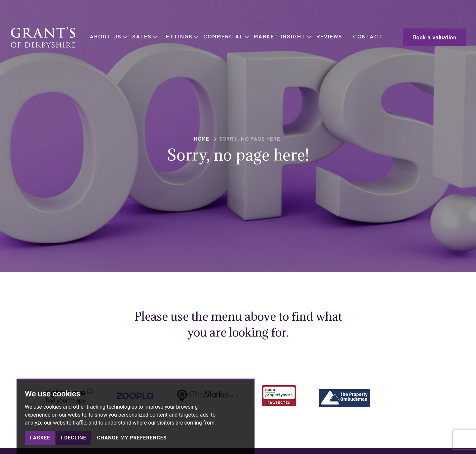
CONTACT (107, 42)
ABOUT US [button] (108, 31)
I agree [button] (40, 438)
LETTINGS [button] (180, 31)
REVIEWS (332, 31)
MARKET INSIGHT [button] (282, 31)
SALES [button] (145, 31)
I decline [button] (74, 438)
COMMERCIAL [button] (226, 31)
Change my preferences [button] (132, 438)
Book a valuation (420, 37)
